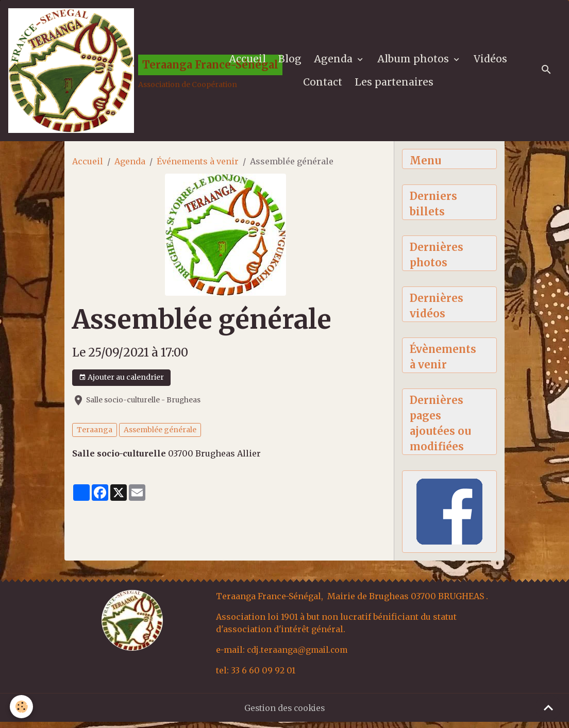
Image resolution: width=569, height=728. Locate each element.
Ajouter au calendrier (121, 382)
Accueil (248, 61)
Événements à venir (198, 165)
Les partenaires (395, 84)
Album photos (415, 61)
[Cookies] (22, 707)
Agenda (336, 61)
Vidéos (491, 61)
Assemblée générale (160, 434)
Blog (291, 61)
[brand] (109, 73)
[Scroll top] (548, 707)
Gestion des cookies (285, 714)
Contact (324, 84)
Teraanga (95, 434)
